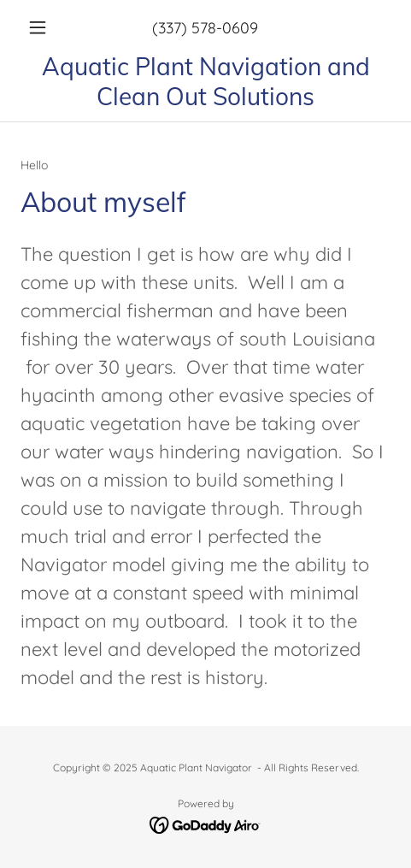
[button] (48, 27)
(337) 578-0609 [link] (205, 28)
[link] (205, 81)
